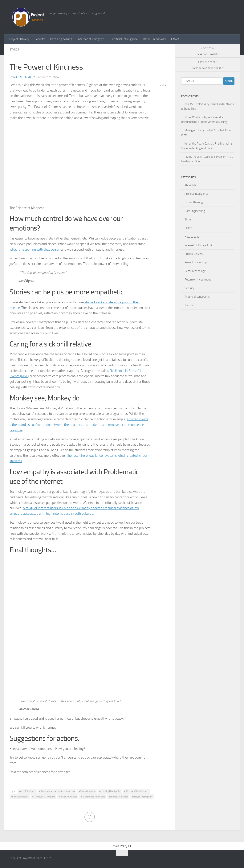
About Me (190, 185)
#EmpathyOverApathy (110, 791)
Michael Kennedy (24, 77)
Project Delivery (19, 39)
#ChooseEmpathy (87, 791)
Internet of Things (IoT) (92, 39)
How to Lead (192, 237)
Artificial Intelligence (125, 39)
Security (40, 39)
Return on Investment (198, 280)
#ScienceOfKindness (118, 796)
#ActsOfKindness (27, 791)
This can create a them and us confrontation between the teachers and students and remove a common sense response (79, 425)
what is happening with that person (35, 249)
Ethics (175, 39)
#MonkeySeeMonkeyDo (44, 796)
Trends (189, 305)
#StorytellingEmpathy (142, 796)
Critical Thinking (194, 202)
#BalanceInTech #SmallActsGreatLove (57, 791)
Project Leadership (196, 262)
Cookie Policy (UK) (122, 846)
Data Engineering (61, 39)
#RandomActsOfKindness (93, 796)
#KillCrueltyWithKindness (136, 791)
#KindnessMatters (20, 796)
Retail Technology (154, 39)
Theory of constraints (197, 297)
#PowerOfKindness (68, 796)
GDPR (188, 228)
